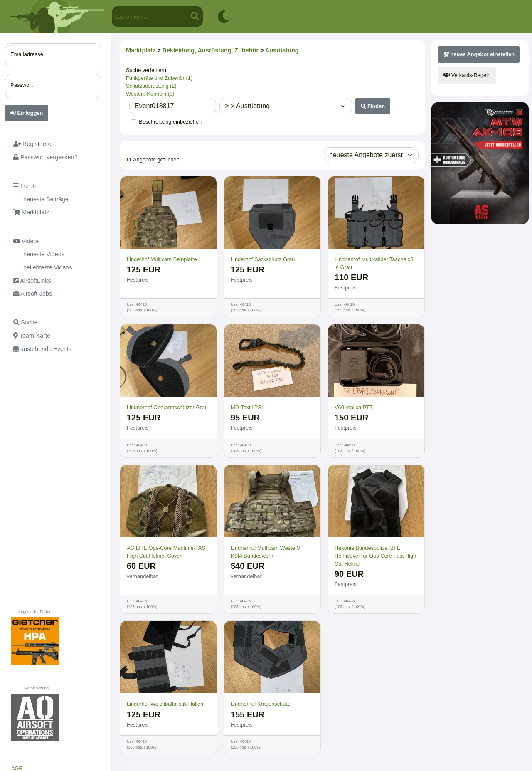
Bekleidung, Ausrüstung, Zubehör (211, 50)
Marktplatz (141, 50)
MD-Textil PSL (248, 407)
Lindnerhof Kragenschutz (260, 704)
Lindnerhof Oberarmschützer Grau (167, 407)
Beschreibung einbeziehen (170, 122)
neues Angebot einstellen (479, 54)
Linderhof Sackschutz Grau (263, 259)
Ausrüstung (282, 50)
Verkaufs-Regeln (467, 75)
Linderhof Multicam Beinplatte (162, 259)
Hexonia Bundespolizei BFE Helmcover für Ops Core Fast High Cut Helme (375, 556)
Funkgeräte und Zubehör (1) (159, 78)
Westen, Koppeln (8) (150, 94)
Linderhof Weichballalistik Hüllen (165, 704)
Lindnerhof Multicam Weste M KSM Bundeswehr (266, 552)
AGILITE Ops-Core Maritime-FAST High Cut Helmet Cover (168, 552)
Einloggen (27, 113)
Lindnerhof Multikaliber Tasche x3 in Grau (374, 263)
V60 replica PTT (354, 407)
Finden (373, 106)
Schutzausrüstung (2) (151, 86)
